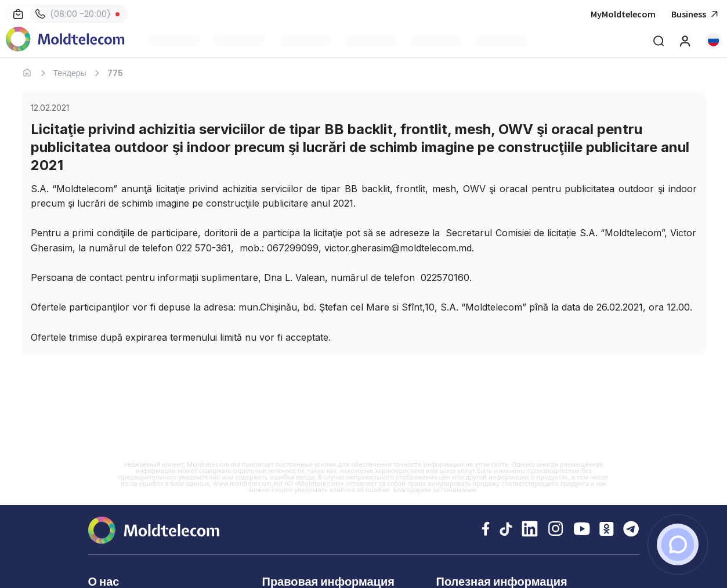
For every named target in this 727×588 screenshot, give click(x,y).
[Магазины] (18, 14)
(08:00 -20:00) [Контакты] (73, 14)
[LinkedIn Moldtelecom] (530, 530)
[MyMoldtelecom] (685, 41)
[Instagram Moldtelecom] (556, 530)
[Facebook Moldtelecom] (486, 530)
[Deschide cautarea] (659, 41)
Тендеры (70, 73)
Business (696, 14)
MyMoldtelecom (623, 14)
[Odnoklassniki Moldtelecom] (607, 530)
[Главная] (27, 73)
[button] (713, 41)
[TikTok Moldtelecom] (506, 530)
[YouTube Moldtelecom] (582, 530)
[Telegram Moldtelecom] (631, 530)
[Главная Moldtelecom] (65, 40)
